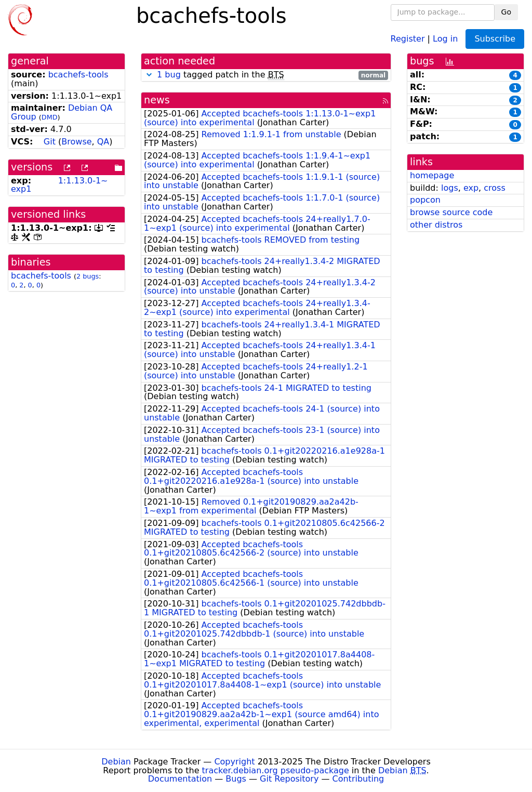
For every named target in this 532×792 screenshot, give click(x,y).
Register (408, 38)
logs (450, 188)
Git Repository (289, 779)
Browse (76, 142)
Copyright (234, 762)
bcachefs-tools (78, 75)
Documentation (180, 779)
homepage (432, 175)
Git (50, 142)
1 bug (169, 75)
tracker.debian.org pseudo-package (276, 770)
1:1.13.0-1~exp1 (59, 185)
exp (471, 188)
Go (506, 12)
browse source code (451, 212)
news (157, 100)
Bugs (236, 779)
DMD (50, 117)
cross (494, 188)
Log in (445, 38)
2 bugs (88, 276)
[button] (149, 75)
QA (103, 142)
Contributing (358, 779)
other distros (436, 225)
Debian (116, 762)
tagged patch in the (266, 75)
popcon (425, 200)
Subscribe (495, 39)
